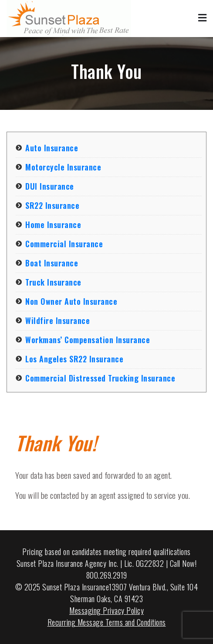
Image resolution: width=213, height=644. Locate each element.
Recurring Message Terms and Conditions (107, 622)
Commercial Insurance (64, 244)
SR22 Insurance (52, 205)
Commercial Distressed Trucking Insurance (100, 378)
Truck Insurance (53, 282)
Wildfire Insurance (57, 320)
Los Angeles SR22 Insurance (74, 359)
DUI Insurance (50, 186)
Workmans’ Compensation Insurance (88, 340)
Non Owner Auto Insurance (71, 301)
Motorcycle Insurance (63, 167)
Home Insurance (53, 225)
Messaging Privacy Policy (106, 610)
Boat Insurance (52, 263)
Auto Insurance (52, 148)
